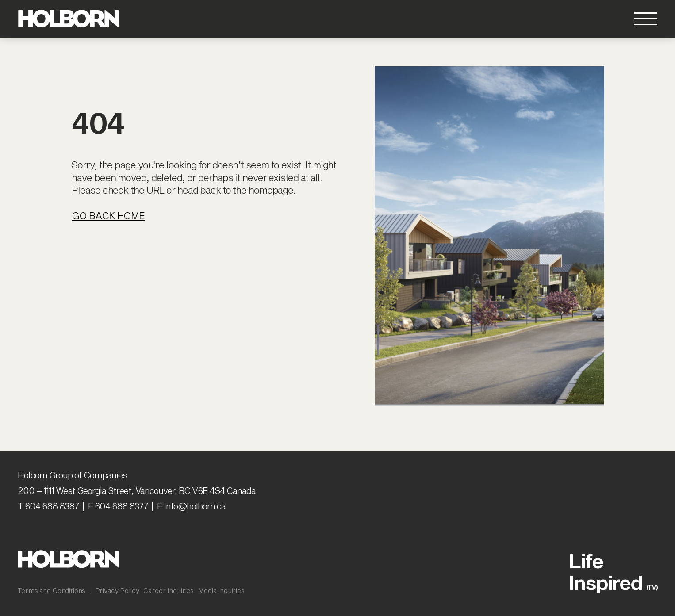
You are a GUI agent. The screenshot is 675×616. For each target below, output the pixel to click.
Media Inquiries (221, 590)
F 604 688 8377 (118, 506)
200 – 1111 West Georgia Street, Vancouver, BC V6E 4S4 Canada (136, 490)
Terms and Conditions (52, 590)
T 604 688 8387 (48, 506)
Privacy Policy (117, 590)
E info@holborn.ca (191, 506)
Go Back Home (108, 215)
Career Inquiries (169, 590)
